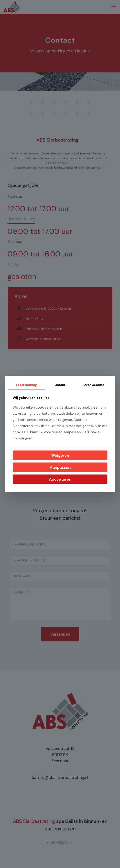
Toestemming (26, 385)
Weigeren (60, 455)
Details (60, 385)
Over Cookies (94, 385)
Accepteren (60, 479)
